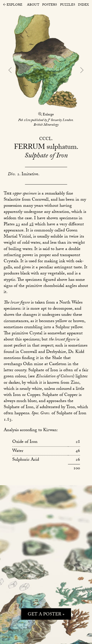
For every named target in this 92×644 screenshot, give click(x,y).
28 (31, 225)
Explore (13, 5)
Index (83, 5)
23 (18, 225)
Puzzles (68, 5)
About (33, 5)
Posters (50, 5)
